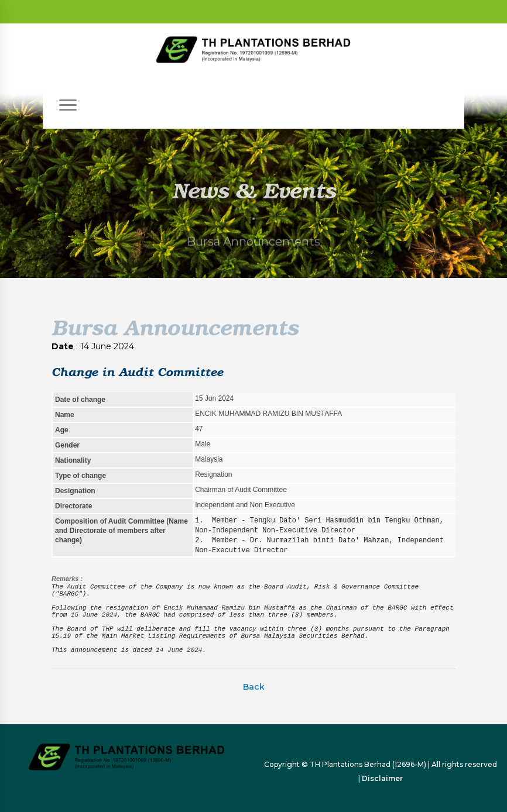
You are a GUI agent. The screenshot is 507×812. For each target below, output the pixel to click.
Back (254, 687)
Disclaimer (382, 778)
